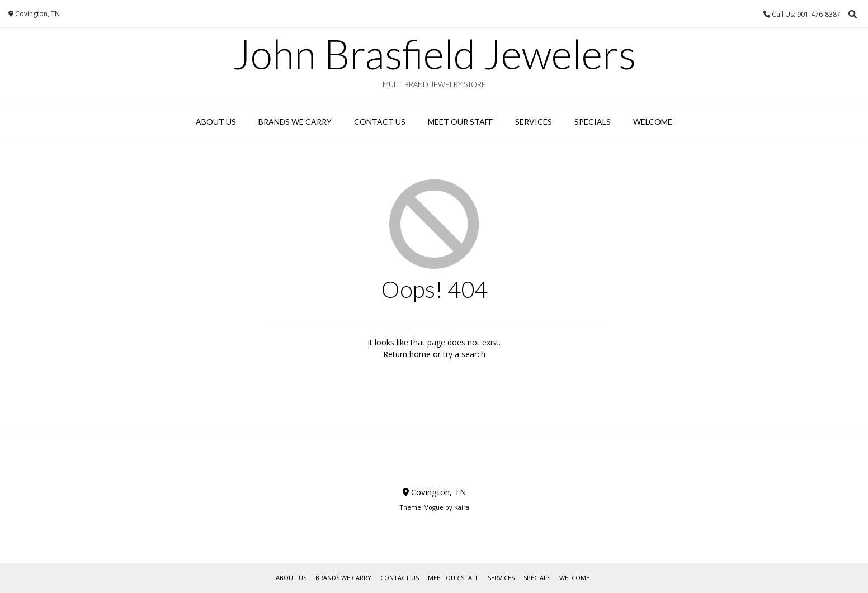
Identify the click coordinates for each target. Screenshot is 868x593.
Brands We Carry (295, 122)
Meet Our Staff (460, 122)
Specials (593, 122)
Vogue (434, 507)
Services (534, 122)
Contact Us (380, 122)
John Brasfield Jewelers (434, 54)
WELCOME (653, 122)
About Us (216, 122)
